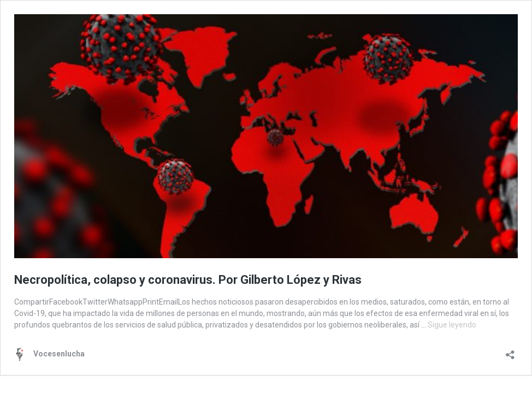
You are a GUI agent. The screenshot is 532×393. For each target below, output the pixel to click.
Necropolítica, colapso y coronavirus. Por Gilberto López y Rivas (188, 280)
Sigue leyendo (452, 325)
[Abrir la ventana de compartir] (510, 351)
